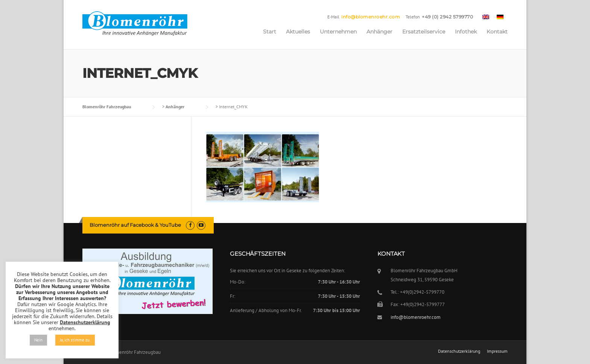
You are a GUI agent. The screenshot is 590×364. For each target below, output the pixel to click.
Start (270, 32)
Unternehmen (338, 32)
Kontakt (497, 32)
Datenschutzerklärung (459, 351)
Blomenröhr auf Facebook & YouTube (135, 225)
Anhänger (379, 32)
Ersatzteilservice (424, 32)
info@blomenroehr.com (371, 17)
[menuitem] (486, 17)
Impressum (497, 351)
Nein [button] (38, 340)
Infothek (466, 32)
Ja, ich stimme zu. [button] (75, 340)
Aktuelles (298, 32)
